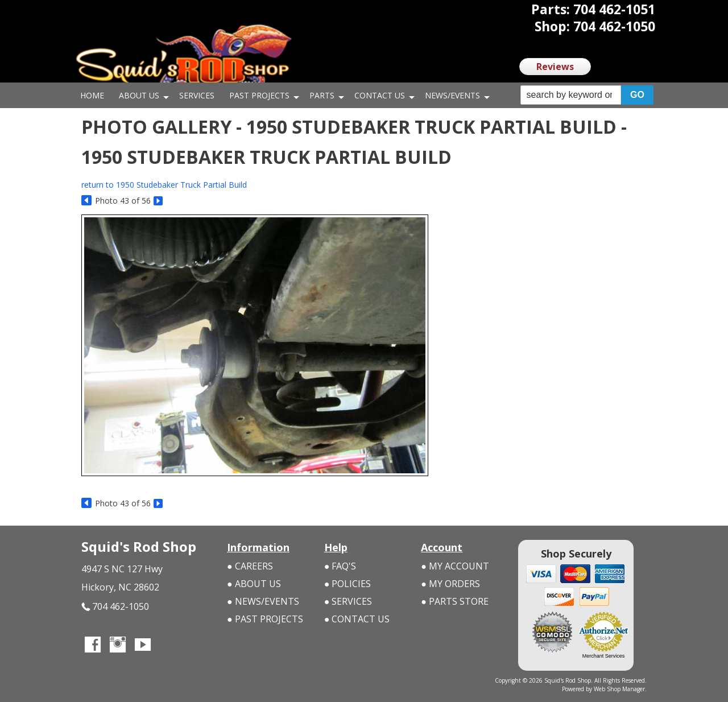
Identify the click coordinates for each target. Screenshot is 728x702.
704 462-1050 (115, 607)
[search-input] (571, 95)
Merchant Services (604, 656)
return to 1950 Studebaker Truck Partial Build (164, 185)
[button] (587, 95)
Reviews (555, 67)
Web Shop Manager (619, 689)
